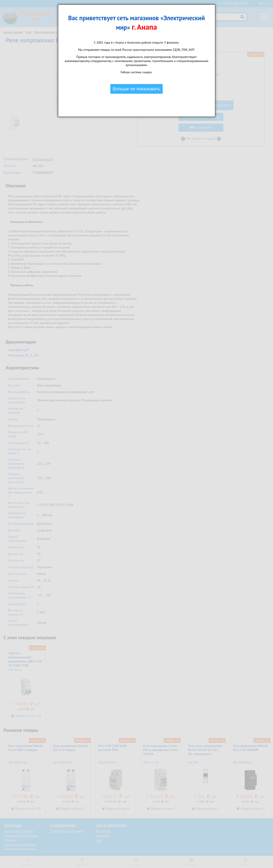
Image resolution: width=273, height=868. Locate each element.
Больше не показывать (136, 89)
